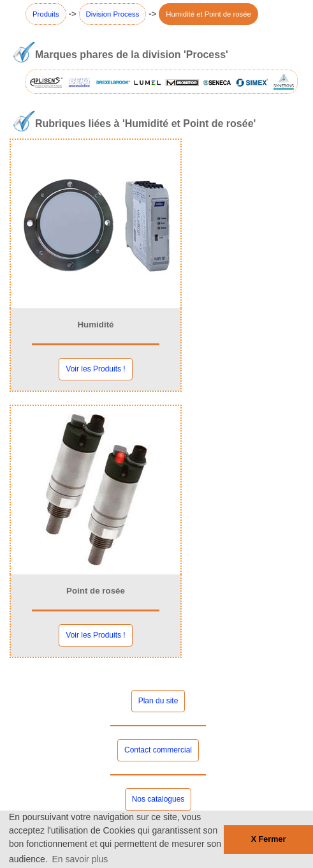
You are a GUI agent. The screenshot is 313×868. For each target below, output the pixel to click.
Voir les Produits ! (95, 369)
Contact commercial (158, 750)
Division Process (113, 14)
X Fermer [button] (269, 839)
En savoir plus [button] (80, 859)
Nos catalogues (158, 799)
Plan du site (158, 701)
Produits (46, 14)
